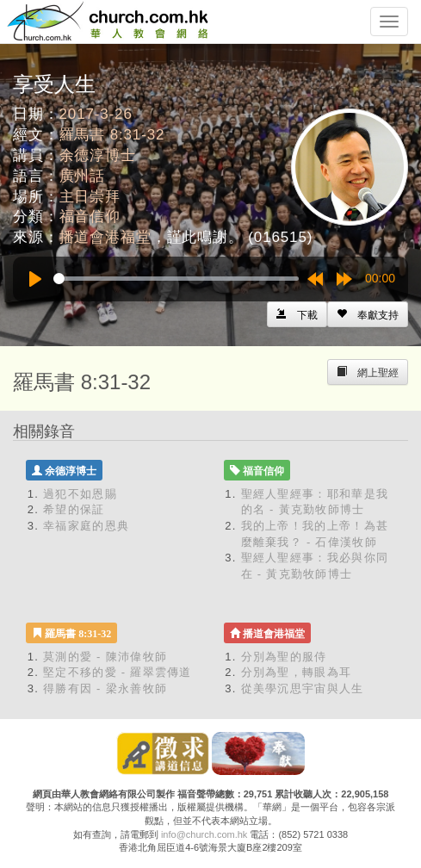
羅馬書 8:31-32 (112, 135)
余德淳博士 (98, 155)
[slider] (176, 279)
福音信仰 (90, 217)
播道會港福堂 (105, 237)
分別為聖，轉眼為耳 (297, 672)
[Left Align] (368, 314)
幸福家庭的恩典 (86, 526)
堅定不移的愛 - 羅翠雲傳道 (118, 672)
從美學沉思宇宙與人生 (303, 688)
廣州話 (83, 176)
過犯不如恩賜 (80, 494)
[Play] (35, 279)
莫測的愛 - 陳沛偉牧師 (105, 657)
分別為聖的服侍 (284, 657)
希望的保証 (74, 509)
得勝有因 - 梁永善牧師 (105, 688)
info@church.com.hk (204, 834)
